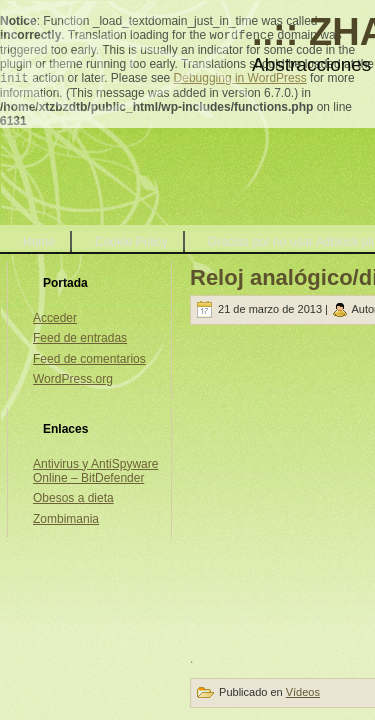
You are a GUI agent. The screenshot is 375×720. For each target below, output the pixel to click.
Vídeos (303, 692)
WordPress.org (73, 379)
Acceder (55, 318)
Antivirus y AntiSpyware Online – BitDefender (95, 471)
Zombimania (66, 519)
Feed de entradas (80, 338)
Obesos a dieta (73, 498)
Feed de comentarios (89, 359)
